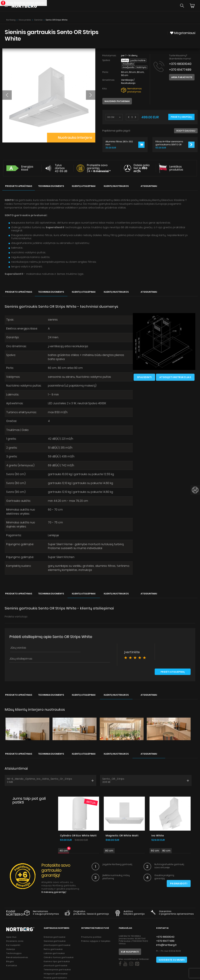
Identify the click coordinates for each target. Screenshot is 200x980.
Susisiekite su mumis (172, 960)
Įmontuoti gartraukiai (56, 966)
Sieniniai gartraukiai (55, 941)
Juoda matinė (138, 60)
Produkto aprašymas (19, 186)
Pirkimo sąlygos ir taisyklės (96, 941)
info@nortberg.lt (166, 945)
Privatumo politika (91, 937)
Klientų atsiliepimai (84, 186)
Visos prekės (25, 20)
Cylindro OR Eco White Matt (78, 836)
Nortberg (11, 20)
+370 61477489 (180, 70)
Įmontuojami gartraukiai (57, 945)
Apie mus (11, 937)
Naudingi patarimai (117, 101)
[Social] (120, 964)
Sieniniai (38, 20)
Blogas (10, 961)
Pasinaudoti (179, 884)
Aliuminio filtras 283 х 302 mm (119, 143)
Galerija (11, 949)
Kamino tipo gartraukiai (57, 961)
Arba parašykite (182, 77)
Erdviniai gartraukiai (55, 937)
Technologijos (14, 953)
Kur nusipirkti (13, 945)
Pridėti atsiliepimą (173, 672)
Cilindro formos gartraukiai (59, 957)
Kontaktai (12, 966)
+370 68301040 (180, 64)
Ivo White (158, 836)
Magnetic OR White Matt (122, 836)
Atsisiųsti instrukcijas (175, 377)
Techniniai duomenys (51, 186)
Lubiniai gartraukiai (54, 953)
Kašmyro (142, 67)
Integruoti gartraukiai (56, 974)
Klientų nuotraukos (116, 186)
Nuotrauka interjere (75, 138)
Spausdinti (144, 377)
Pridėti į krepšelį (181, 117)
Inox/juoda (128, 67)
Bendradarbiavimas (17, 957)
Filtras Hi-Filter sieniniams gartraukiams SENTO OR (169, 143)
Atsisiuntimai (149, 186)
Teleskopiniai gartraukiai (57, 970)
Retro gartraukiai (53, 949)
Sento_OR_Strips (146, 780)
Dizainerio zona (15, 941)
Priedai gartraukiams (55, 978)
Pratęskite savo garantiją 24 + (99, 168)
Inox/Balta (128, 64)
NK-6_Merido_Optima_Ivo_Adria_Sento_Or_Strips (50, 780)
